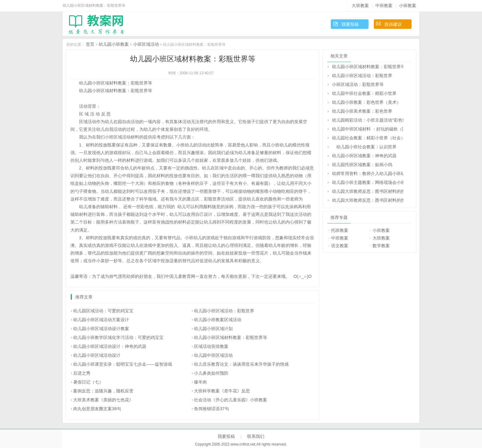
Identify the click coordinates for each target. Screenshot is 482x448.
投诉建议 (393, 24)
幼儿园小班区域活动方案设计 (101, 320)
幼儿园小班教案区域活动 (218, 320)
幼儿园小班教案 (114, 44)
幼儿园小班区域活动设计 (97, 355)
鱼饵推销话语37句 (211, 409)
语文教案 (340, 246)
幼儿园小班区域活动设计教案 (101, 329)
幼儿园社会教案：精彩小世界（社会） (368, 138)
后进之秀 (82, 373)
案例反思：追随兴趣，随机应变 (103, 391)
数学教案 (381, 246)
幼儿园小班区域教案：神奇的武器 (364, 156)
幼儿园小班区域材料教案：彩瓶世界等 (231, 337)
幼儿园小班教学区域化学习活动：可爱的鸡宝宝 (118, 337)
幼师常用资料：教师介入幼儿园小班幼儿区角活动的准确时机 (368, 173)
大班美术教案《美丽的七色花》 (103, 400)
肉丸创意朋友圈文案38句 (97, 409)
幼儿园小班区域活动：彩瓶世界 (224, 311)
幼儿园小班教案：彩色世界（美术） (366, 102)
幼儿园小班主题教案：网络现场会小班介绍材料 (368, 182)
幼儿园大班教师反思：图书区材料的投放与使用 (368, 191)
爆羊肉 (200, 382)
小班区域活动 (146, 44)
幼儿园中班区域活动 (213, 355)
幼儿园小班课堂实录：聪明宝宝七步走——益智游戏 (123, 364)
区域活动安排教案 (211, 346)
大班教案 (360, 6)
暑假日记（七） (88, 382)
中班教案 (384, 6)
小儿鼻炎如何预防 (211, 373)
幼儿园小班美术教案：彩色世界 (362, 111)
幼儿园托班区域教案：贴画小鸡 (362, 165)
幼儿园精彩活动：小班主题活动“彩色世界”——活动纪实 (368, 120)
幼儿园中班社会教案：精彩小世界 (364, 93)
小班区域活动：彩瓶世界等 (358, 84)
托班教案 (340, 230)
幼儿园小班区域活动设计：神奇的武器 (110, 346)
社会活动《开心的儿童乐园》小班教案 (231, 400)
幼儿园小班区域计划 (213, 329)
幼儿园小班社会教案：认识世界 (364, 147)
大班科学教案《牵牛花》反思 (222, 391)
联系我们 (256, 436)
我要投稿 (350, 24)
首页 (90, 44)
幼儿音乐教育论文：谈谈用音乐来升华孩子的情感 (241, 364)
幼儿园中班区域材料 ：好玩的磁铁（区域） (368, 129)
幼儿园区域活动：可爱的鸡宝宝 (103, 311)
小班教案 (408, 6)
